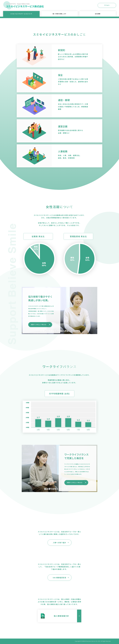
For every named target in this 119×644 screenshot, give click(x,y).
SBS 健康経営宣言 (60, 579)
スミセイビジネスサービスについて (21, 14)
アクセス (107, 5)
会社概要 (98, 14)
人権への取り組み (59, 544)
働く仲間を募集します (59, 14)
